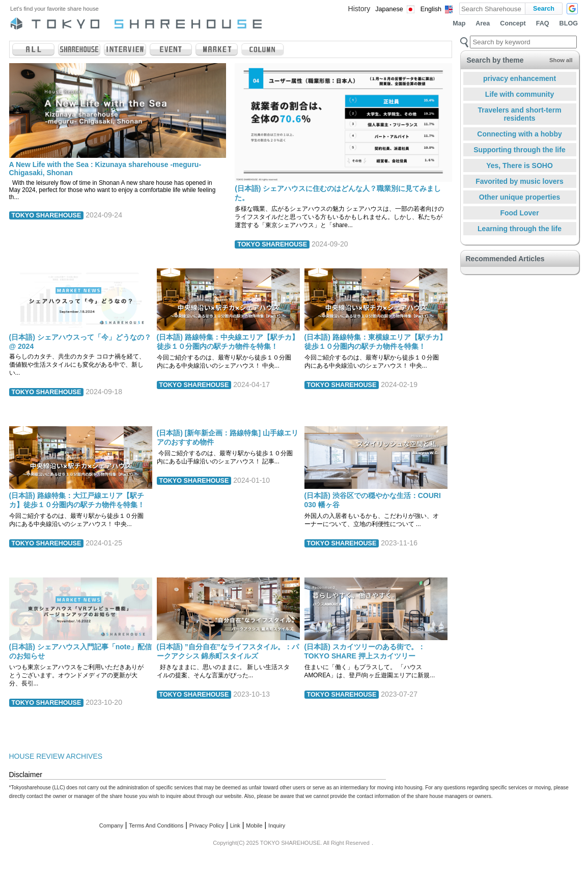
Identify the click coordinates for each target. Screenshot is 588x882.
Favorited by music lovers (520, 181)
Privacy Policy (207, 825)
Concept (513, 23)
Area (483, 23)
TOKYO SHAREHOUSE (47, 215)
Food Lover (519, 213)
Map (459, 23)
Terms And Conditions (156, 825)
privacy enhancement (520, 78)
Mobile (254, 825)
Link (235, 825)
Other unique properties (520, 197)
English (431, 9)
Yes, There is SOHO (520, 166)
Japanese (389, 9)
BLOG (569, 23)
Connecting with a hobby (519, 134)
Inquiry (277, 825)
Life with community (520, 94)
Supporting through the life (519, 150)
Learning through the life (520, 229)
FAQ (543, 23)
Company (111, 825)
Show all (561, 60)
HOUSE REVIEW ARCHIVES (56, 756)
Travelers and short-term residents (519, 114)
